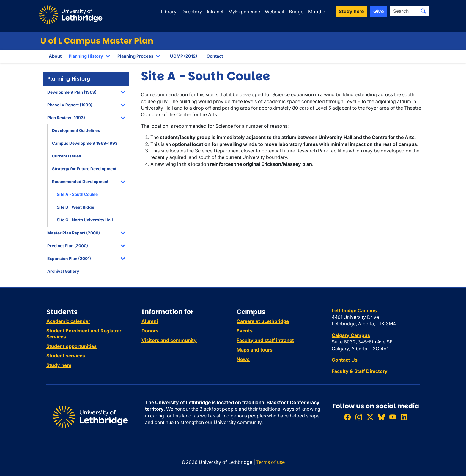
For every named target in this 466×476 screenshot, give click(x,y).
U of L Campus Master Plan (97, 41)
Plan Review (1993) (66, 118)
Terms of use (270, 462)
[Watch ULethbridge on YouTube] (393, 417)
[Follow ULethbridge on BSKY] (381, 417)
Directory (192, 12)
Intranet (215, 12)
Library (169, 12)
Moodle (317, 12)
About (55, 56)
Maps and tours (255, 350)
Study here (59, 365)
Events (245, 331)
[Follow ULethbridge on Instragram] (359, 417)
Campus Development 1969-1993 (85, 143)
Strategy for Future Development (84, 169)
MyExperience (244, 12)
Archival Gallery (63, 271)
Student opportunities (71, 346)
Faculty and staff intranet (265, 340)
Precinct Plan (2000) (68, 246)
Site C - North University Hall (85, 220)
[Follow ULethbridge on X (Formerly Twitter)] (370, 417)
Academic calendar (68, 321)
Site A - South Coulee (77, 194)
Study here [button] (351, 11)
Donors (150, 331)
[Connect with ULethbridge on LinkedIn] (404, 417)
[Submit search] (423, 11)
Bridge (296, 12)
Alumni (150, 321)
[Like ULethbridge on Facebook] (347, 417)
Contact (215, 56)
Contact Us (345, 360)
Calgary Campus (351, 335)
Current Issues (67, 156)
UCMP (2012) (184, 56)
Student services (66, 356)
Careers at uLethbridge (263, 321)
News (243, 359)
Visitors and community (169, 340)
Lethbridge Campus (354, 310)
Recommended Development (80, 182)
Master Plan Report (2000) (74, 233)
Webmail (274, 12)
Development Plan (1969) (72, 92)
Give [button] (378, 11)
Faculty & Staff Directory (360, 371)
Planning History (86, 56)
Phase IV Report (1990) (70, 105)
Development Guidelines (76, 130)
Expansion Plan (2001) (69, 259)
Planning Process (135, 56)
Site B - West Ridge (75, 207)
